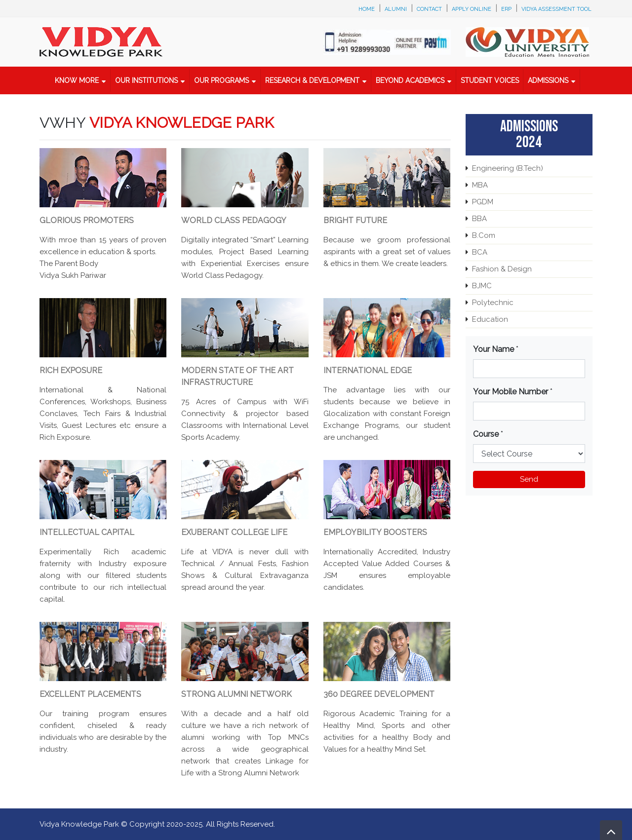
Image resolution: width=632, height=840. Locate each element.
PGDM (483, 202)
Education (490, 319)
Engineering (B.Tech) (508, 168)
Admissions (548, 80)
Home (367, 9)
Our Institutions (146, 80)
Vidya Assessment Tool (556, 9)
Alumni (396, 9)
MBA (480, 185)
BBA (479, 219)
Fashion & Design (502, 269)
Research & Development (312, 80)
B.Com (484, 235)
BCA (480, 252)
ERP (506, 9)
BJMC (482, 286)
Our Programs (221, 80)
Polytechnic (493, 303)
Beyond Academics (410, 80)
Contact (429, 9)
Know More (77, 80)
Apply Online (472, 9)
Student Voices (490, 80)
